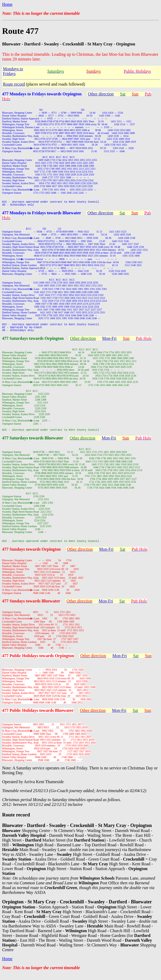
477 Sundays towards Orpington (31, 555)
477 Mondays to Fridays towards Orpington (42, 94)
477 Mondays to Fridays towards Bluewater (42, 214)
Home (7, 4)
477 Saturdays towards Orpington (33, 342)
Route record (14, 84)
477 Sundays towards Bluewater (31, 607)
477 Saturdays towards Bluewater (33, 443)
